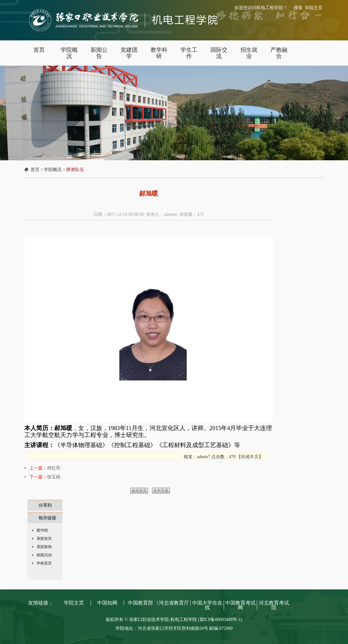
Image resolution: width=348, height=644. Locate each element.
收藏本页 (250, 457)
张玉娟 (54, 477)
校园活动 (44, 555)
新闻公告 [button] (99, 53)
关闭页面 (161, 491)
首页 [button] (39, 50)
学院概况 (53, 170)
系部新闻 (44, 547)
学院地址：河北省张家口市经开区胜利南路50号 (162, 628)
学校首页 (44, 563)
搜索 (298, 8)
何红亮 (54, 468)
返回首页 (139, 491)
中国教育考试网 (240, 605)
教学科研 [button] (159, 53)
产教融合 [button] (279, 53)
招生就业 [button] (249, 53)
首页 (35, 170)
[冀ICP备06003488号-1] (220, 620)
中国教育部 (140, 603)
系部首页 (44, 539)
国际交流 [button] (219, 53)
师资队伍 (75, 170)
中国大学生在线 (207, 605)
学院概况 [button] (69, 53)
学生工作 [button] (189, 53)
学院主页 (314, 8)
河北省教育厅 (174, 603)
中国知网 (107, 603)
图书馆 (42, 530)
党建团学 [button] (129, 53)
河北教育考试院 (274, 605)
